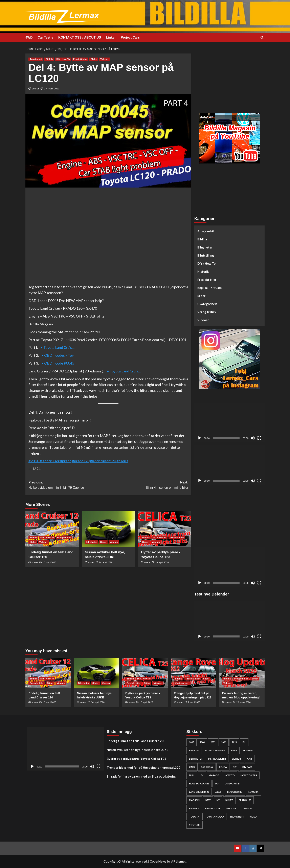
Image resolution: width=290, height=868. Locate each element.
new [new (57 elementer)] (208, 800)
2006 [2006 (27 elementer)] (224, 742)
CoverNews (158, 861)
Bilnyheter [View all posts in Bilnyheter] (91, 542)
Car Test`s (46, 37)
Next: (148, 485)
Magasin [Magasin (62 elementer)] (194, 800)
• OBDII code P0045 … (59, 363)
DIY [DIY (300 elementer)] (235, 767)
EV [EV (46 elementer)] (202, 775)
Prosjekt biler (207, 280)
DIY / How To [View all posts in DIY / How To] (63, 59)
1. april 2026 (194, 702)
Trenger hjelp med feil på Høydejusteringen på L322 (144, 767)
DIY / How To (206, 263)
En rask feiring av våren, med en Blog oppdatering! (142, 776)
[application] (229, 422)
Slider (201, 296)
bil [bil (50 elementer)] (244, 742)
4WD (29, 37)
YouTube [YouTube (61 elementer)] (195, 825)
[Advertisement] (229, 82)
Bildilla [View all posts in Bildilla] (49, 59)
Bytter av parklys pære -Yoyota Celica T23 (137, 759)
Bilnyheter (205, 247)
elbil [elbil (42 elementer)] (192, 775)
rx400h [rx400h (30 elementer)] (248, 808)
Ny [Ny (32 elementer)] (218, 800)
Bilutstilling (206, 255)
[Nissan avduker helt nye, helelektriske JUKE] (108, 529)
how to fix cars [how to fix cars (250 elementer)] (199, 784)
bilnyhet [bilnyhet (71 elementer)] (248, 750)
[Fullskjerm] (259, 438)
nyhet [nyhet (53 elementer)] (229, 800)
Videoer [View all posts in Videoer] (104, 59)
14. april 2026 (106, 562)
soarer (36, 89)
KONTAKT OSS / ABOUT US (80, 37)
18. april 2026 (49, 562)
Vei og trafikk (207, 312)
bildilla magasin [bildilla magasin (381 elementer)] (215, 750)
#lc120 (34, 461)
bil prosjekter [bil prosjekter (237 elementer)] (217, 759)
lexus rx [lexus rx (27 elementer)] (253, 792)
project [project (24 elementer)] (194, 808)
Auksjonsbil (206, 231)
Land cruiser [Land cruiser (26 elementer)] (232, 784)
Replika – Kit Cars (209, 288)
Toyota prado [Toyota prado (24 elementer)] (214, 817)
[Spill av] (200, 438)
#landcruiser (50, 461)
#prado (66, 461)
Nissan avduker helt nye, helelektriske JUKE (138, 750)
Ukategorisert (207, 304)
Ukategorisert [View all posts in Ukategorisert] (182, 683)
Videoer (203, 320)
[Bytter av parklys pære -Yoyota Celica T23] (165, 529)
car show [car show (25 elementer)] (207, 767)
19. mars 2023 (52, 89)
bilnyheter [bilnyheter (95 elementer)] (196, 759)
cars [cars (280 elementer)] (192, 767)
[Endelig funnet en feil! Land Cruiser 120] (52, 529)
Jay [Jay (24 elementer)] (217, 784)
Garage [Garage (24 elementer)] (214, 775)
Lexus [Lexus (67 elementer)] (218, 792)
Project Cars (130, 37)
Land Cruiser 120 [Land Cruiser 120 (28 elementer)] (199, 792)
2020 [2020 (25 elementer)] (234, 742)
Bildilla (202, 239)
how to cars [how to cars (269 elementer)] (249, 775)
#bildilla (122, 461)
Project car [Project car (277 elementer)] (213, 808)
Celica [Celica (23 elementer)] (223, 767)
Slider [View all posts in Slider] (94, 59)
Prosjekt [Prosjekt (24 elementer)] (232, 808)
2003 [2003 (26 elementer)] (192, 742)
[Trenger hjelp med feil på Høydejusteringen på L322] (193, 673)
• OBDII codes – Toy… (59, 355)
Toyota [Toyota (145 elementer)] (194, 817)
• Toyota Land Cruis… (57, 347)
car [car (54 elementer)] (250, 759)
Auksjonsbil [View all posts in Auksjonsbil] (36, 59)
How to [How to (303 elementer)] (230, 775)
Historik (203, 272)
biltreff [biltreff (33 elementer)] (237, 759)
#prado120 (81, 461)
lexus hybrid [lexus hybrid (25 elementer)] (235, 792)
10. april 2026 (162, 562)
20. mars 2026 (243, 702)
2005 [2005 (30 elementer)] (213, 742)
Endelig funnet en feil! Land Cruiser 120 (135, 741)
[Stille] (253, 438)
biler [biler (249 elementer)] (234, 750)
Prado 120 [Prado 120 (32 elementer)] (245, 800)
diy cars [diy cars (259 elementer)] (247, 767)
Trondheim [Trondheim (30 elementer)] (237, 817)
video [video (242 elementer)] (253, 817)
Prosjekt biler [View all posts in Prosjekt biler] (80, 59)
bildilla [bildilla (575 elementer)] (194, 750)
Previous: (68, 485)
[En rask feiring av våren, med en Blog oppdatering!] (242, 673)
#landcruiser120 (103, 461)
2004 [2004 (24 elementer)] (202, 742)
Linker (111, 37)
